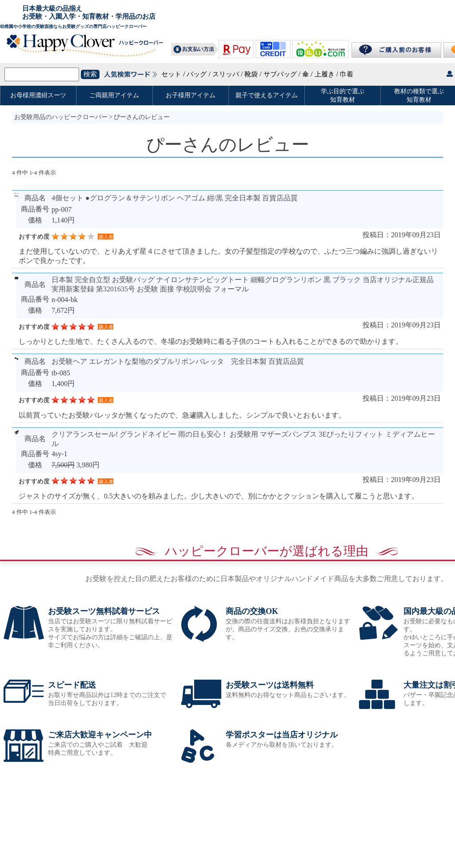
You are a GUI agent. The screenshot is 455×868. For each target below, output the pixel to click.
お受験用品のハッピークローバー (61, 117)
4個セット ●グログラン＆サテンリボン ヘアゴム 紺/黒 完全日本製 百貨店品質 (175, 198)
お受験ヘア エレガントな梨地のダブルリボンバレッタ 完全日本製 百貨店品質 (178, 361)
